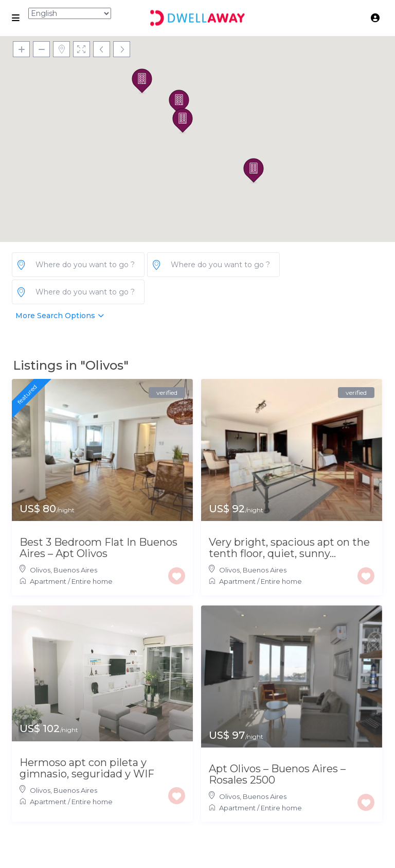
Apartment (48, 581)
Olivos (40, 570)
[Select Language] (70, 13)
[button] (254, 171)
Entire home (92, 581)
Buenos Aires (75, 570)
